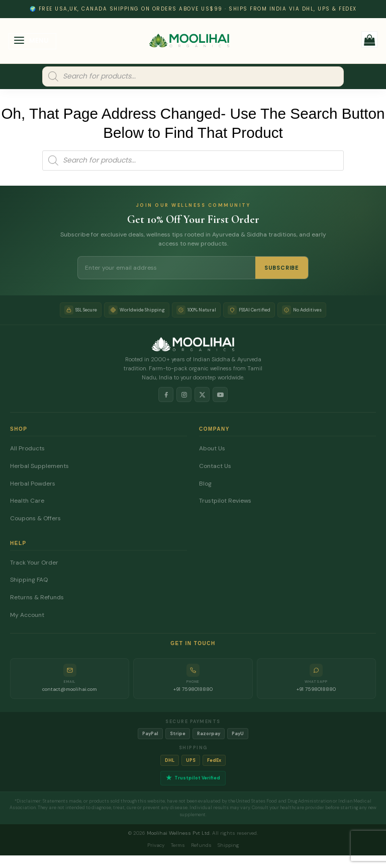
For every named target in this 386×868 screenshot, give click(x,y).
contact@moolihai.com (70, 689)
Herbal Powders (33, 484)
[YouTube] (220, 394)
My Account (27, 615)
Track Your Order (34, 563)
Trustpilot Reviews (225, 501)
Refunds (201, 845)
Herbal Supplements (39, 466)
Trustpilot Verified (193, 778)
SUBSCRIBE (282, 268)
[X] (202, 394)
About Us (212, 449)
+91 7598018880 (193, 689)
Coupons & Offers (35, 519)
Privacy (156, 845)
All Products (27, 449)
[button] (33, 42)
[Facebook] (166, 394)
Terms (178, 845)
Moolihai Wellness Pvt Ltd (178, 833)
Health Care (27, 501)
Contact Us (215, 466)
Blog (205, 484)
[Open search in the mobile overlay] (193, 76)
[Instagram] (184, 394)
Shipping (228, 845)
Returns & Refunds (37, 598)
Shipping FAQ (29, 580)
